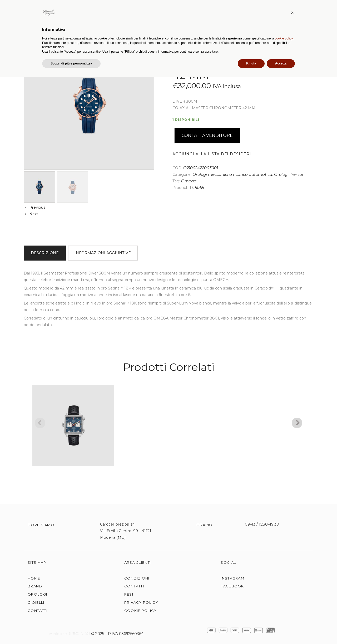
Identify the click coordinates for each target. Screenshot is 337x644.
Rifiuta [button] (251, 630)
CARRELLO (313, 27)
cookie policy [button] (284, 605)
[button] (292, 579)
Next (34, 214)
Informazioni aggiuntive (103, 252)
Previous (37, 207)
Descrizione (45, 252)
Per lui (297, 174)
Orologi (281, 174)
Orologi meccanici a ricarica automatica (232, 174)
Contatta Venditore (207, 135)
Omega (189, 181)
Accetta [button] (281, 630)
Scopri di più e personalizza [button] (71, 630)
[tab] (46, 253)
